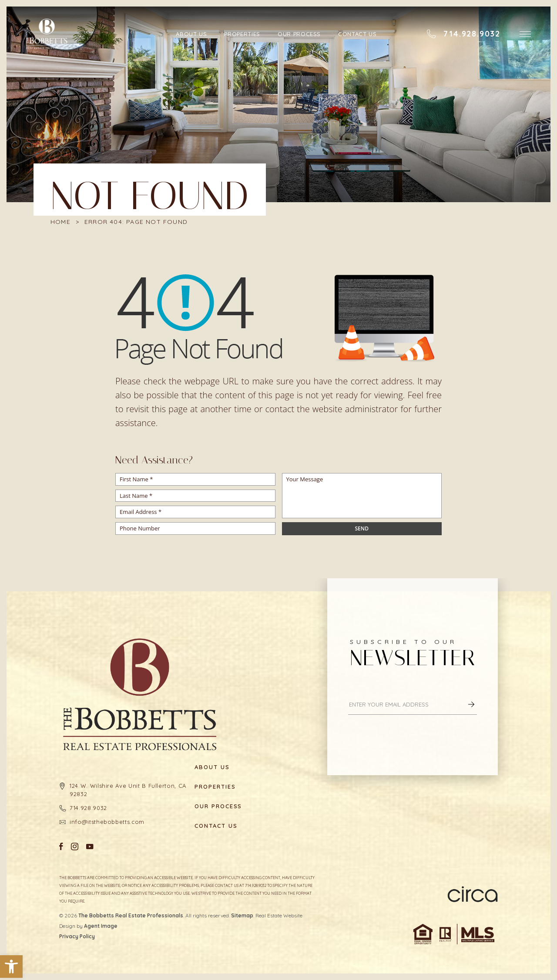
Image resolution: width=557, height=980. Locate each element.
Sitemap (242, 915)
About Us (192, 34)
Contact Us (357, 34)
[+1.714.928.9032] (463, 34)
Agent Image (101, 926)
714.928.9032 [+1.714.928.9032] (88, 808)
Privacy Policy (77, 936)
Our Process (299, 34)
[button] (11, 967)
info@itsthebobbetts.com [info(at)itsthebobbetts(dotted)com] (107, 822)
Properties (243, 34)
